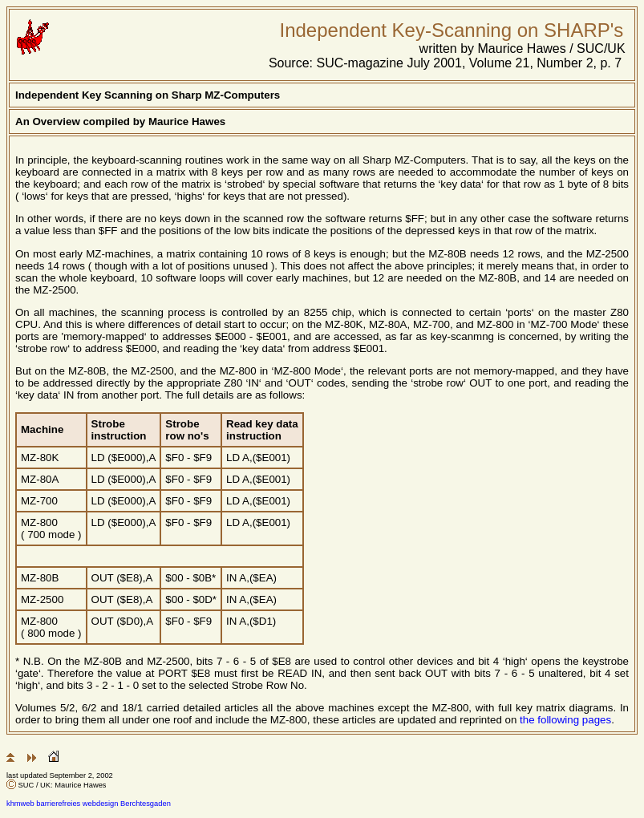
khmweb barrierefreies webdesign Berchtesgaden (89, 804)
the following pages (565, 720)
